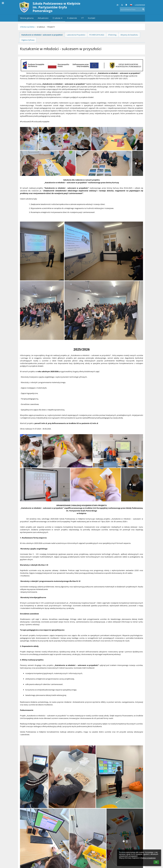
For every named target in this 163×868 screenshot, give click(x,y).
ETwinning (112, 35)
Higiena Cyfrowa (28, 40)
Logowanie (140, 5)
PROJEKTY (51, 27)
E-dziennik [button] (72, 18)
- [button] (122, 5)
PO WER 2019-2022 (97, 35)
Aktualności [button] (43, 18)
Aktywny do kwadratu (129, 35)
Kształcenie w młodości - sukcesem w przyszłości (42, 35)
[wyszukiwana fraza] (132, 9)
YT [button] (82, 18)
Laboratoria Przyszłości (76, 35)
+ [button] (118, 5)
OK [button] (156, 862)
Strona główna (27, 27)
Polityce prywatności (148, 858)
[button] (131, 5)
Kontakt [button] (92, 18)
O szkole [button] (58, 18)
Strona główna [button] (27, 18)
